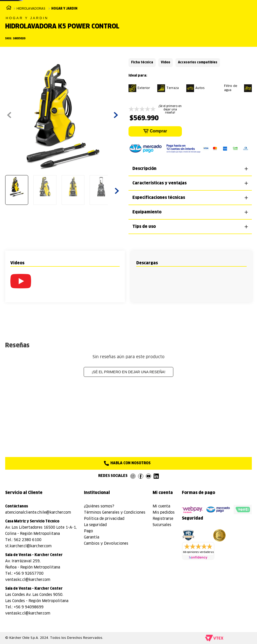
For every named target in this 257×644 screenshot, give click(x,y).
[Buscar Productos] (209, 21)
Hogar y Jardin (64, 50)
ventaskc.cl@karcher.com (28, 580)
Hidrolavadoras (31, 50)
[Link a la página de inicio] (9, 50)
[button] (21, 327)
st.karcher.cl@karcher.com (28, 546)
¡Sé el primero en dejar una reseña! (128, 418)
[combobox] (180, 21)
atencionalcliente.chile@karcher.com (38, 513)
